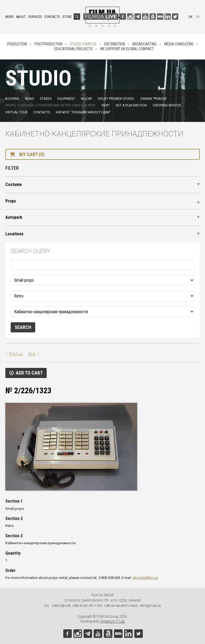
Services (35, 17)
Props (11, 201)
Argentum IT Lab (113, 621)
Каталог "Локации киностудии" (83, 112)
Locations (14, 234)
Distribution (115, 44)
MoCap (86, 99)
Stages (46, 99)
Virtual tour (16, 112)
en (198, 17)
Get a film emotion (131, 105)
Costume (14, 184)
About (21, 17)
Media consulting (179, 44)
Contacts (52, 17)
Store (67, 17)
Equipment (66, 99)
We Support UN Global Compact (127, 49)
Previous (16, 354)
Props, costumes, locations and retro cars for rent (51, 105)
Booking (12, 99)
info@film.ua (150, 606)
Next (32, 354)
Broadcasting (145, 44)
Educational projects (73, 49)
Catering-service (167, 105)
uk (190, 17)
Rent (106, 105)
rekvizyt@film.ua (145, 578)
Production (17, 44)
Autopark (14, 217)
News (9, 17)
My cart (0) (32, 154)
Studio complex (83, 44)
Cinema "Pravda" (153, 99)
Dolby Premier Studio (116, 99)
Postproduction (48, 44)
